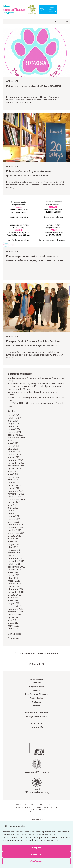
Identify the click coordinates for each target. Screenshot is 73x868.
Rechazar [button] (36, 854)
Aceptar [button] (37, 848)
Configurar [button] (36, 861)
